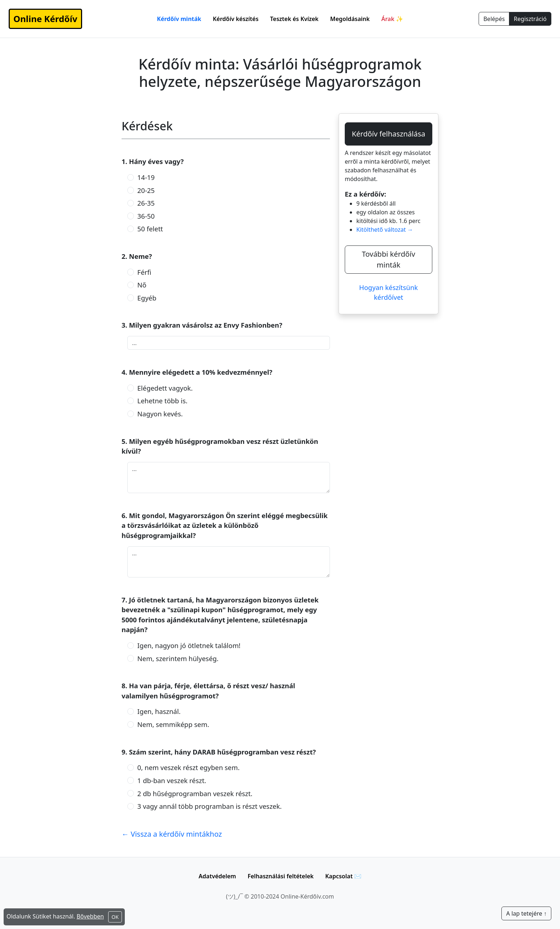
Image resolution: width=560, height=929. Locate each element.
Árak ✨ (392, 19)
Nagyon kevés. (160, 414)
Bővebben (90, 916)
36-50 (146, 216)
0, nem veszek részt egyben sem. (189, 767)
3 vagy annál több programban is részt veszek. (210, 806)
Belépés (494, 19)
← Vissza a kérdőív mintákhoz (172, 834)
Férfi (145, 272)
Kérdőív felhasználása (388, 134)
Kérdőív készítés (236, 19)
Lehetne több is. (163, 401)
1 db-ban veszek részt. (172, 780)
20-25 (146, 190)
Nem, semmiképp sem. (173, 724)
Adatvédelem (217, 876)
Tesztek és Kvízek (294, 19)
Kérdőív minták (179, 19)
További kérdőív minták (388, 259)
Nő (142, 285)
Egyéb (147, 298)
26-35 (146, 203)
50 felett (150, 229)
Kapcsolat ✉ (343, 876)
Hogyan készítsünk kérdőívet (389, 292)
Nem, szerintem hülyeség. (178, 658)
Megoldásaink (350, 19)
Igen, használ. (159, 711)
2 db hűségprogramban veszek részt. (195, 793)
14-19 (146, 177)
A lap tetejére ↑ (526, 913)
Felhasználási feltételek (281, 876)
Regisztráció (530, 19)
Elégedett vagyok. (165, 388)
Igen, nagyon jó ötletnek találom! (189, 645)
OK (115, 917)
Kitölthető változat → (385, 230)
